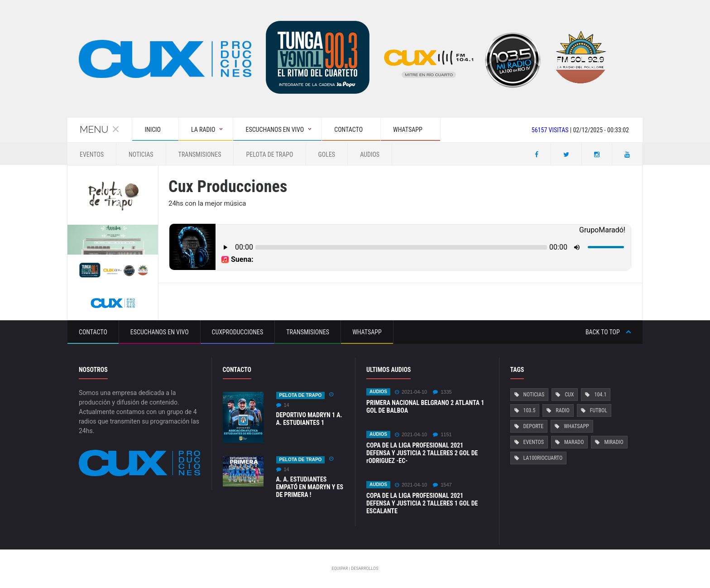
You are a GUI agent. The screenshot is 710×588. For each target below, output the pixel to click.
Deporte (534, 426)
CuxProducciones (238, 332)
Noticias (141, 154)
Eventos (92, 154)
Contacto (93, 332)
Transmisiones (200, 154)
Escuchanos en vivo (160, 332)
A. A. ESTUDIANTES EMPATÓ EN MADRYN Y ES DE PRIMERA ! (310, 487)
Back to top (608, 332)
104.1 (600, 395)
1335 (442, 392)
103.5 (530, 410)
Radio (562, 410)
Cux (569, 395)
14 (283, 405)
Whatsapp (367, 332)
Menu (100, 129)
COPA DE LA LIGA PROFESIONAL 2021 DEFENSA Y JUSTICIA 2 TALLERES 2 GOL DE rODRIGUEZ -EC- (422, 453)
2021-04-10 (411, 392)
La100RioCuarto (543, 458)
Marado (574, 442)
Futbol (599, 410)
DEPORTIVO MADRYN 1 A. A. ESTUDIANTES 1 (309, 419)
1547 (442, 485)
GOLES (327, 154)
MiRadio (614, 442)
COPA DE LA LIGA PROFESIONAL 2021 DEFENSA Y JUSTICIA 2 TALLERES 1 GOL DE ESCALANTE (422, 503)
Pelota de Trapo (269, 154)
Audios (370, 154)
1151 (442, 435)
